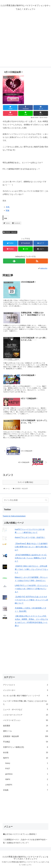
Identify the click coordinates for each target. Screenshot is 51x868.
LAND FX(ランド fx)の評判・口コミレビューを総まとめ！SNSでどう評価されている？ (31, 589)
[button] (46, 500)
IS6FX (27, 779)
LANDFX (27, 785)
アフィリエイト (25, 685)
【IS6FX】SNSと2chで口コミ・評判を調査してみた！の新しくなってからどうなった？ (31, 569)
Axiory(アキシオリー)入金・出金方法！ (30, 537)
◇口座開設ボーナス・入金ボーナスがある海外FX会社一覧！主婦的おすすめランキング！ (25, 841)
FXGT (27, 769)
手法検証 (25, 742)
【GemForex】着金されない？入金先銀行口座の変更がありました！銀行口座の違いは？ (31, 547)
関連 (8, 210)
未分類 (25, 753)
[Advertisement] (25, 41)
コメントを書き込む (25, 482)
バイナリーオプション (25, 720)
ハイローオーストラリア (25, 715)
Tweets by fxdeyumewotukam (14, 516)
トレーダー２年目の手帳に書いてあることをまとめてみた (25, 703)
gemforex (27, 774)
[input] (25, 500)
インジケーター (25, 690)
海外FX (25, 758)
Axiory (27, 763)
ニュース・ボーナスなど (25, 710)
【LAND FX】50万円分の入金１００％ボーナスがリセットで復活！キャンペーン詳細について (31, 600)
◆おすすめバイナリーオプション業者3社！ (20, 834)
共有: (8, 207)
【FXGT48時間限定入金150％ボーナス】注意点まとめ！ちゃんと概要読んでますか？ (31, 558)
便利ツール (25, 731)
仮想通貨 (25, 726)
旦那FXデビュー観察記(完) (25, 747)
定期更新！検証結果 (10, 232)
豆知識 (25, 790)
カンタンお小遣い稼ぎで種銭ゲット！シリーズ (25, 696)
